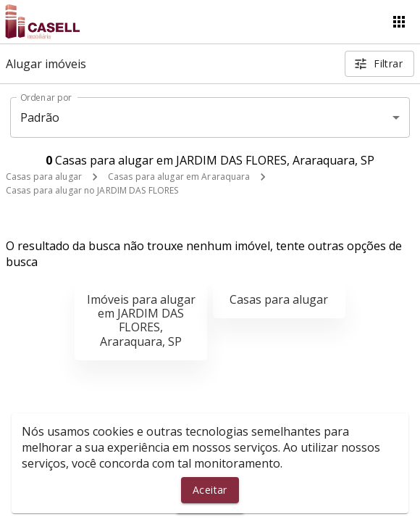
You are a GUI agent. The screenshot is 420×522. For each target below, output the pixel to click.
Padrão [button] (40, 117)
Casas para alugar (44, 177)
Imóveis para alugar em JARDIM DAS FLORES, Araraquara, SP (141, 320)
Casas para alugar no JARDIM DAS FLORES (92, 190)
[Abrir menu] (399, 22)
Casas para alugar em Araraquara (179, 177)
